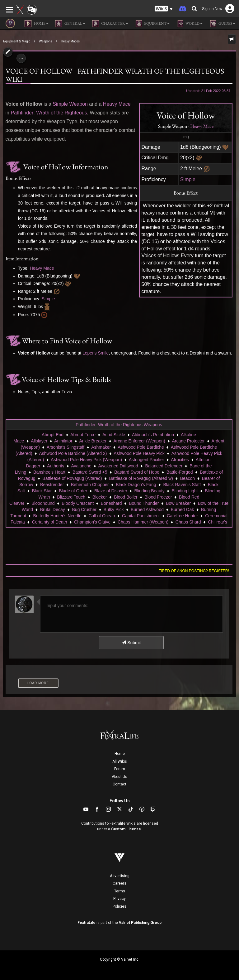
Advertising (120, 876)
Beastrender (52, 485)
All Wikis (120, 761)
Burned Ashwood (147, 509)
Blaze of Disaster (111, 491)
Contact (119, 784)
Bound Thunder (144, 503)
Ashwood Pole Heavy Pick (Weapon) (86, 460)
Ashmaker (101, 447)
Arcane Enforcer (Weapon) (139, 441)
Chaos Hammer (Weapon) (143, 522)
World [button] (189, 24)
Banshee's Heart (49, 472)
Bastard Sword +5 (90, 472)
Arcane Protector (188, 441)
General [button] (70, 24)
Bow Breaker (178, 503)
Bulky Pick (114, 509)
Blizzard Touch (71, 497)
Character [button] (110, 24)
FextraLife (87, 923)
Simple (188, 179)
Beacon (187, 478)
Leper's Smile (96, 353)
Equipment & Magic (17, 41)
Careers (119, 883)
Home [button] (36, 24)
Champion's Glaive (92, 522)
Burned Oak (183, 509)
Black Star (42, 491)
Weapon (79, 104)
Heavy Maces (70, 41)
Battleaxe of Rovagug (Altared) (72, 478)
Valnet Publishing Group (140, 923)
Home (120, 754)
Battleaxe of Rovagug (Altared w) (141, 478)
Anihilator (63, 441)
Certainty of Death (50, 522)
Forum (120, 769)
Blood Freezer (158, 497)
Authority (56, 466)
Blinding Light (185, 491)
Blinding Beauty (150, 491)
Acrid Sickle (114, 435)
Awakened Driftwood (118, 466)
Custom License (126, 829)
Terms (120, 891)
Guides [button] (222, 24)
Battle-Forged (180, 472)
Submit (131, 643)
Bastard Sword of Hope (137, 472)
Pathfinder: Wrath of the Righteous (49, 113)
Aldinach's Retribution (153, 435)
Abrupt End (53, 435)
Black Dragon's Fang (136, 485)
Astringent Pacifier (147, 460)
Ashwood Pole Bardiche (141, 447)
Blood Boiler (126, 497)
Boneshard (111, 503)
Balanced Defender (164, 466)
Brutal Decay (53, 509)
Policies (119, 906)
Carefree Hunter (182, 516)
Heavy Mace (202, 126)
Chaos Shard (188, 522)
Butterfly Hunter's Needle (57, 516)
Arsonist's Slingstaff (66, 447)
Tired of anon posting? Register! (194, 571)
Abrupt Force (83, 435)
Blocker (100, 497)
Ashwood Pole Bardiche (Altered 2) (73, 453)
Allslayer (39, 441)
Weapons (45, 41)
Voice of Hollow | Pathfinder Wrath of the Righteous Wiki (115, 75)
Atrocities (180, 460)
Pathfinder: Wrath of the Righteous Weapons (119, 425)
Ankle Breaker (93, 441)
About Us (119, 777)
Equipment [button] (152, 24)
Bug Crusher (84, 509)
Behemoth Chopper (90, 485)
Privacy (119, 899)
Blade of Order (73, 491)
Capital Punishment (141, 516)
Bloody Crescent (78, 503)
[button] (164, 9)
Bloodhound (43, 503)
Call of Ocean (102, 516)
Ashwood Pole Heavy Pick (139, 453)
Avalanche (81, 466)
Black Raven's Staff (182, 485)
